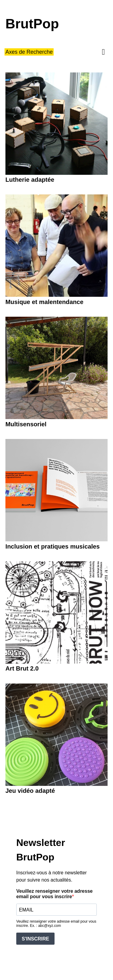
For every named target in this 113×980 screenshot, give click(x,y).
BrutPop (32, 24)
